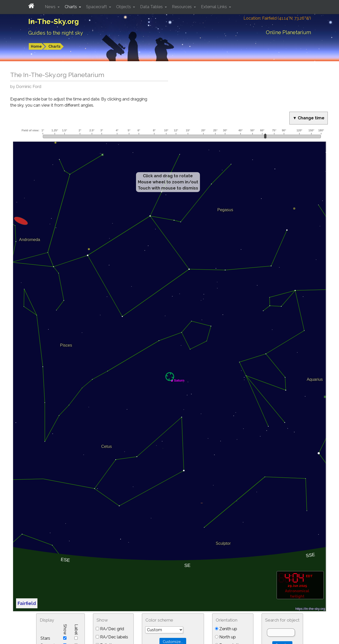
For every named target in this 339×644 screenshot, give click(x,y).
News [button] (51, 7)
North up (225, 637)
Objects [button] (124, 7)
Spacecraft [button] (97, 7)
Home (36, 46)
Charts (54, 46)
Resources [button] (182, 7)
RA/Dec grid (110, 629)
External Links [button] (214, 7)
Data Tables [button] (152, 7)
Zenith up (226, 629)
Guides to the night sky (56, 33)
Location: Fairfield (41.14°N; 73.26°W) (277, 18)
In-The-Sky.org (54, 22)
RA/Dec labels (112, 637)
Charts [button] (71, 7)
